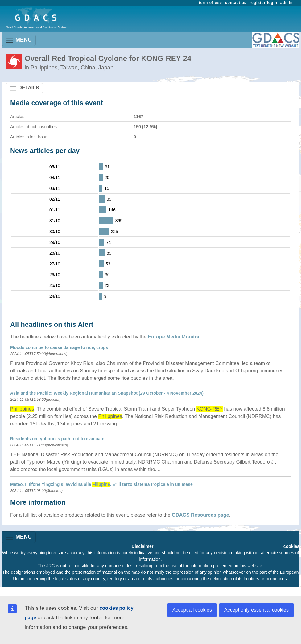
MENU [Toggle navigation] (19, 40)
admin (287, 3)
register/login (263, 3)
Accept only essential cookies (256, 610)
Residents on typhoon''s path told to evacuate (57, 439)
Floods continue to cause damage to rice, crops (59, 347)
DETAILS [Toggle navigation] (24, 88)
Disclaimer (143, 546)
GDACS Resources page (200, 515)
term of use (210, 3)
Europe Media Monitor (174, 337)
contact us (236, 3)
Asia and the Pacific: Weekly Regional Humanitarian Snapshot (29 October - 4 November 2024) (107, 393)
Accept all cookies (192, 610)
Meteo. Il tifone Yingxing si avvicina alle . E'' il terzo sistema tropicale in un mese (101, 484)
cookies (291, 546)
